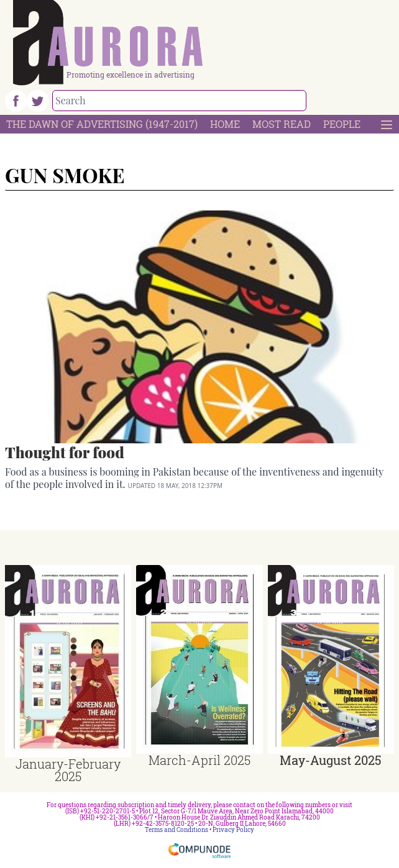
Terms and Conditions (177, 830)
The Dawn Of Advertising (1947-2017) (102, 124)
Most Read (282, 124)
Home (225, 124)
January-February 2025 (68, 770)
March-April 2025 (199, 760)
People (342, 124)
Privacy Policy (233, 830)
